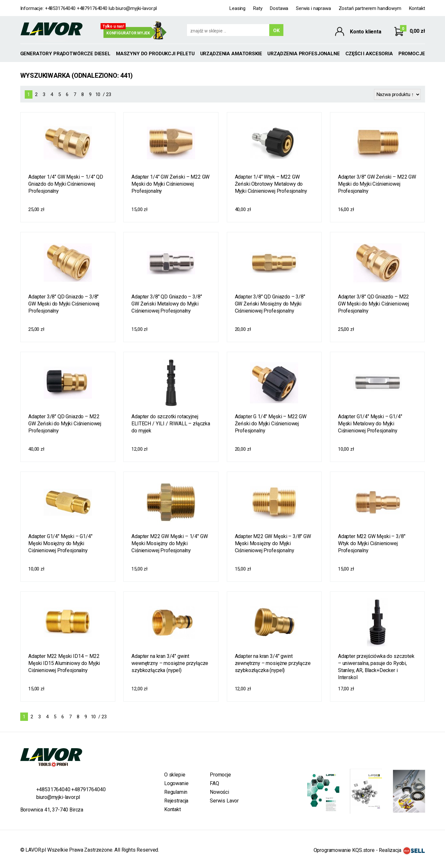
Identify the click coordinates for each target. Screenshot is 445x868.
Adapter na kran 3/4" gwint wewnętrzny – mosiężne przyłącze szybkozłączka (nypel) (170, 663)
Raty (258, 8)
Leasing (237, 8)
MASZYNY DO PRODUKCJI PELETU (155, 54)
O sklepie (175, 775)
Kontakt (417, 8)
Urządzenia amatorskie (231, 54)
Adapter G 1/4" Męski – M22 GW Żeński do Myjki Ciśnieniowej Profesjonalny (271, 424)
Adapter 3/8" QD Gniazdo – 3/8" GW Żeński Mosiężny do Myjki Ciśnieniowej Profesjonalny (270, 304)
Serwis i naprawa (313, 8)
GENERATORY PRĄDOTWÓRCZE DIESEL (66, 54)
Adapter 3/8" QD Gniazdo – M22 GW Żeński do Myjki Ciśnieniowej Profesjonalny (65, 424)
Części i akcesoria (369, 54)
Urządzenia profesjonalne (303, 54)
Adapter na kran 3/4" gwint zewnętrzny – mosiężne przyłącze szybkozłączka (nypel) (273, 663)
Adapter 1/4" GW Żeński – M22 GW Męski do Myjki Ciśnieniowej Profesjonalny (170, 184)
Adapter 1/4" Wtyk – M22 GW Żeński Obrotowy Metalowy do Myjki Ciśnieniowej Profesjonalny (271, 184)
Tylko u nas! (113, 26)
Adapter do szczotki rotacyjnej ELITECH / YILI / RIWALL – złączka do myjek (171, 424)
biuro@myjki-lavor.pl (136, 8)
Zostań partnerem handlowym (370, 8)
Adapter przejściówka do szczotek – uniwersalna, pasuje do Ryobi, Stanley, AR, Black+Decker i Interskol (376, 667)
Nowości (219, 792)
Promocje (412, 54)
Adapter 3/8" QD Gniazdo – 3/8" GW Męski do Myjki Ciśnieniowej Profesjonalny (64, 304)
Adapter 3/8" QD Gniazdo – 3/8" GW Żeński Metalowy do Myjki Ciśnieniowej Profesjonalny (167, 304)
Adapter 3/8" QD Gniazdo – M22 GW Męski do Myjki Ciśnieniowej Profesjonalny (374, 304)
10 (98, 94)
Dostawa (279, 8)
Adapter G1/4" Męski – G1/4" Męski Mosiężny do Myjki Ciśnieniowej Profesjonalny (60, 543)
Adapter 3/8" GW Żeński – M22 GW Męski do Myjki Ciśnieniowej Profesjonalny (377, 184)
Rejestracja (176, 801)
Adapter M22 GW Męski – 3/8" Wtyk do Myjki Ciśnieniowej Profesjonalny (372, 543)
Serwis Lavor (224, 801)
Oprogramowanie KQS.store (344, 850)
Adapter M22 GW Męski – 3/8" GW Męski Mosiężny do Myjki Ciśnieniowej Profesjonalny (273, 543)
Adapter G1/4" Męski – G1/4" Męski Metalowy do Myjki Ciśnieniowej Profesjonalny (370, 424)
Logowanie (176, 783)
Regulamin (176, 792)
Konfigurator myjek (128, 33)
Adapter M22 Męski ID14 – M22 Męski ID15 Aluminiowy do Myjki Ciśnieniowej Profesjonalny (64, 663)
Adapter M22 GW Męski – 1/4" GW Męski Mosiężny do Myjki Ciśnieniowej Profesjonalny (169, 543)
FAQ (214, 783)
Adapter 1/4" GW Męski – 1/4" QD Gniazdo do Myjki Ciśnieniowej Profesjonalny (66, 184)
